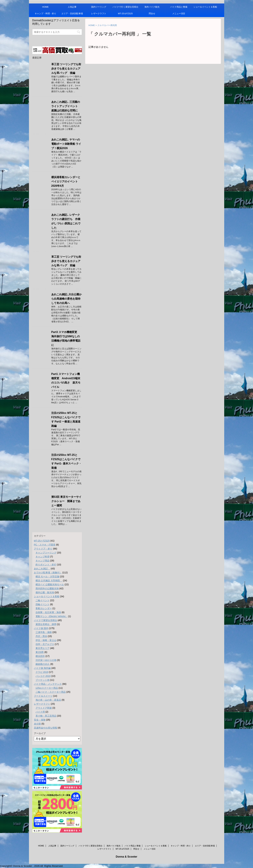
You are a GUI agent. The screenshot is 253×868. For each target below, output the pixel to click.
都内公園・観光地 (45, 592)
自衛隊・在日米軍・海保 (48, 612)
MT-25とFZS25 (42, 541)
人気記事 (72, 7)
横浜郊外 (40, 656)
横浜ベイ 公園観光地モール (50, 584)
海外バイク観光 (152, 7)
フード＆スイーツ (43, 696)
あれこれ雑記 (42, 569)
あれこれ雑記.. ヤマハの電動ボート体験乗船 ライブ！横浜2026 (66, 144)
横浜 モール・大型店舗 (47, 577)
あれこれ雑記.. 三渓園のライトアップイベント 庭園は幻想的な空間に (66, 106)
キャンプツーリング (46, 553)
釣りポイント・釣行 (46, 565)
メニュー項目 (179, 14)
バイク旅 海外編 (42, 668)
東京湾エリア (43, 648)
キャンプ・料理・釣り (46, 14)
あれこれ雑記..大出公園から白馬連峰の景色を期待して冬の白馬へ (67, 299)
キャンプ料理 (43, 557)
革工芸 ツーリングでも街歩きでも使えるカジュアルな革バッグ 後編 (66, 69)
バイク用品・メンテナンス (48, 684)
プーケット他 (43, 680)
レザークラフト (99, 14)
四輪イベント (43, 604)
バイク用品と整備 (179, 7)
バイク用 (40, 712)
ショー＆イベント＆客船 (205, 7)
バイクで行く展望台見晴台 (125, 7)
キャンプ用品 (43, 561)
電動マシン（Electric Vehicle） (52, 616)
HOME (45, 7)
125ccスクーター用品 (47, 688)
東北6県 (40, 652)
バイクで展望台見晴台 (46, 620)
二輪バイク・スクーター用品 (51, 692)
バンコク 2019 (43, 676)
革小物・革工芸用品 (46, 716)
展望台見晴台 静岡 (46, 624)
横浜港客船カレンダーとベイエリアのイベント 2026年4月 (66, 181)
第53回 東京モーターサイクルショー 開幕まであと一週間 (66, 501)
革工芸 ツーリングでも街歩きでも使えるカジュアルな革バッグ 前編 (66, 261)
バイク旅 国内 (41, 628)
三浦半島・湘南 (44, 632)
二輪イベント (43, 600)
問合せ (152, 14)
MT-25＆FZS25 (125, 14)
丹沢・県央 (41, 636)
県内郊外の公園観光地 (47, 588)
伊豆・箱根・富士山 (46, 640)
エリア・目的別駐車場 (72, 14)
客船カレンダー (44, 608)
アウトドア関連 (44, 708)
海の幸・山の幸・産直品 (48, 700)
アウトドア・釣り (43, 549)
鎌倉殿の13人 (43, 664)
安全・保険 (40, 720)
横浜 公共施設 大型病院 (49, 580)
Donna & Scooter (127, 857)
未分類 (37, 724)
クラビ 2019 (42, 672)
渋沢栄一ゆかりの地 (46, 660)
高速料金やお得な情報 (46, 728)
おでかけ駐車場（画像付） (48, 573)
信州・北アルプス (45, 644)
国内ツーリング (99, 7)
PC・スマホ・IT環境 (45, 545)
